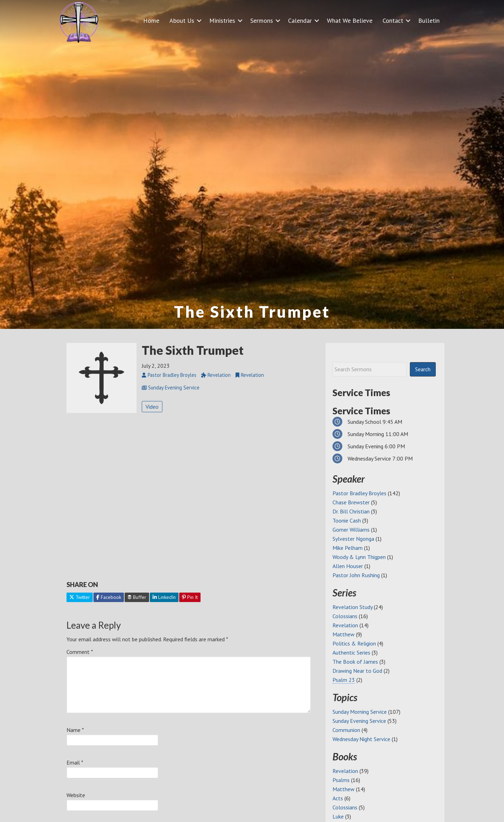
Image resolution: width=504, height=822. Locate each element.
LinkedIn (164, 597)
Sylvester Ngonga (353, 539)
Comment (80, 652)
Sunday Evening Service (359, 721)
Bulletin (429, 20)
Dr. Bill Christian (351, 511)
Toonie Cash (347, 520)
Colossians (345, 616)
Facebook (109, 597)
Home (151, 20)
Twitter (80, 597)
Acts (338, 798)
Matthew (344, 634)
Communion (346, 730)
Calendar (300, 20)
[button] (199, 20)
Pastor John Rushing (356, 575)
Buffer (137, 597)
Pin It (190, 597)
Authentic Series (351, 652)
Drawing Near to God (357, 671)
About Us (182, 20)
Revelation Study (352, 607)
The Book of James (355, 662)
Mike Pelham (348, 548)
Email (75, 762)
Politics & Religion (354, 643)
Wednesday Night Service (361, 739)
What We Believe (350, 20)
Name (75, 730)
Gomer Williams (351, 530)
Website (76, 795)
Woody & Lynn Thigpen (359, 557)
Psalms (341, 780)
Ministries (222, 20)
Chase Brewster (351, 502)
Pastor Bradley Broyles (359, 493)
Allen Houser (348, 566)
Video (152, 407)
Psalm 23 (344, 680)
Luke (338, 816)
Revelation (345, 625)
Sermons (262, 20)
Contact (393, 20)
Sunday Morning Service (360, 712)
